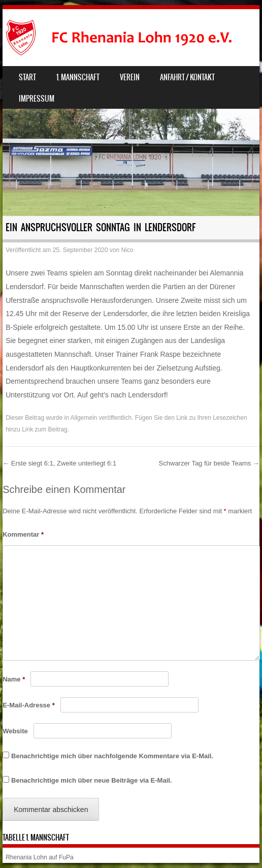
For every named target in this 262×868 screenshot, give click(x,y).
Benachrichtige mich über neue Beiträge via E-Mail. (91, 780)
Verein (130, 77)
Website (15, 731)
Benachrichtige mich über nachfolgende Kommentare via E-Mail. (112, 756)
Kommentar (23, 534)
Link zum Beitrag (44, 429)
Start (27, 77)
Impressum (37, 99)
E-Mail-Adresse (29, 705)
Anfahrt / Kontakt (187, 77)
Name (14, 679)
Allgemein (84, 418)
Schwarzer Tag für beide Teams (209, 463)
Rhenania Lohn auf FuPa (39, 857)
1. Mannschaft (78, 77)
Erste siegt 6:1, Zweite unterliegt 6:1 (59, 463)
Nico (127, 250)
